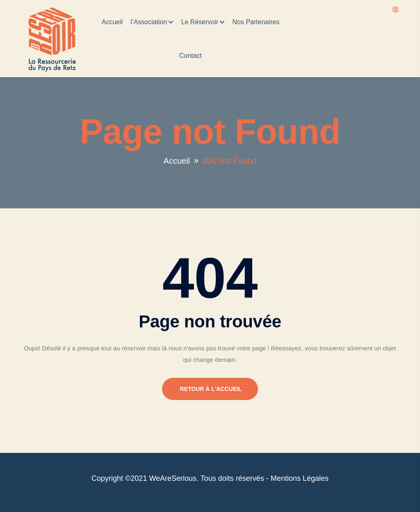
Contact (191, 56)
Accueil (112, 22)
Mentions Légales (300, 478)
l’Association (149, 22)
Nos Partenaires (256, 22)
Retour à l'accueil (217, 389)
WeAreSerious (173, 478)
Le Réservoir (200, 22)
